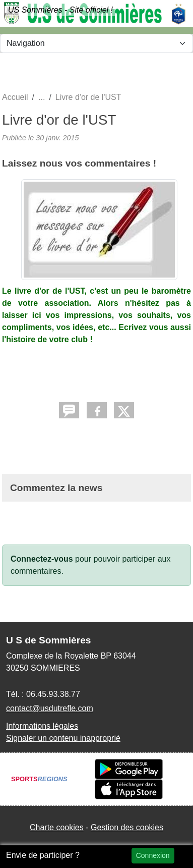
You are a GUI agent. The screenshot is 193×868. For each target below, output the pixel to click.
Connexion (153, 855)
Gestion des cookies (127, 827)
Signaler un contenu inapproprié (63, 738)
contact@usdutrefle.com (50, 708)
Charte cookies (57, 827)
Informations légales (42, 726)
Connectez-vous (42, 559)
